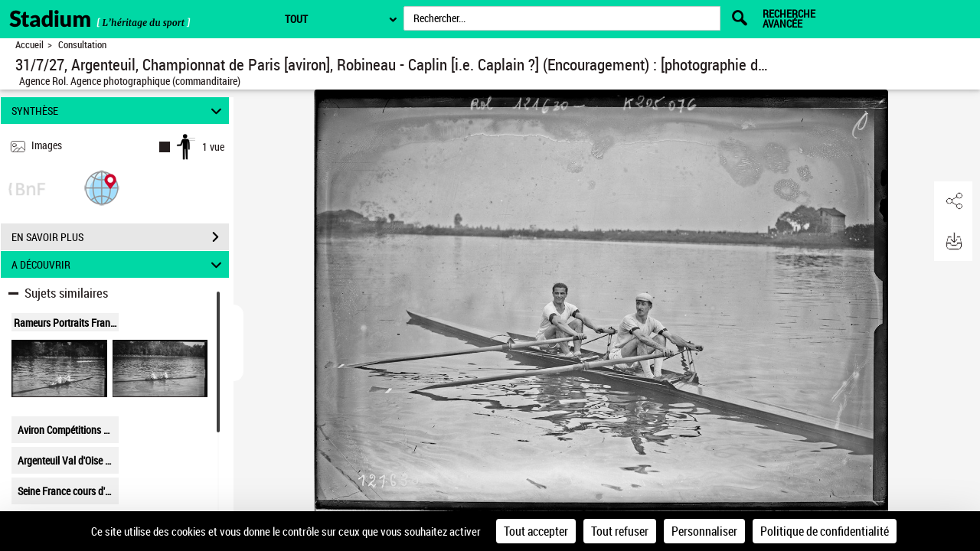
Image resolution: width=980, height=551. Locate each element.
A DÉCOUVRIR (119, 264)
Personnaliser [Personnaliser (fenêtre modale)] (704, 531)
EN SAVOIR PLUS (120, 237)
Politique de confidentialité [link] (825, 531)
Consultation (82, 45)
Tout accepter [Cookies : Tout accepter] (536, 531)
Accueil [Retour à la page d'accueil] (29, 45)
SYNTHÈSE (119, 111)
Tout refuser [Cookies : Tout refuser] (620, 531)
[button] (102, 187)
